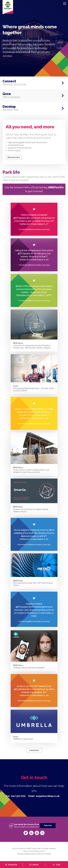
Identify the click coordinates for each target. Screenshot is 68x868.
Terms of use (28, 851)
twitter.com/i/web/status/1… (33, 539)
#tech (26, 412)
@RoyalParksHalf (22, 689)
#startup (46, 412)
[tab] (34, 865)
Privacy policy (40, 851)
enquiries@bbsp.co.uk (48, 796)
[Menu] (65, 4)
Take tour (48, 825)
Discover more (14, 157)
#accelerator (35, 412)
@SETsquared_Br (40, 409)
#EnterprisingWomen (41, 607)
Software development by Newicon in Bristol (34, 854)
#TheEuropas (34, 415)
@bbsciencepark (29, 536)
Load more (34, 750)
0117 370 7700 (18, 796)
